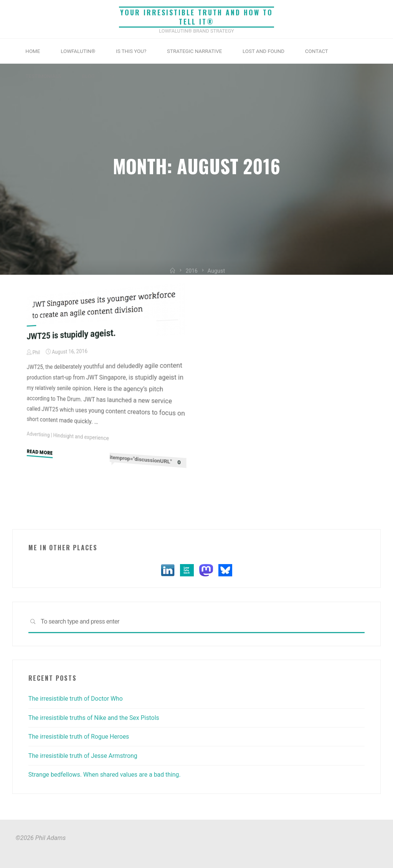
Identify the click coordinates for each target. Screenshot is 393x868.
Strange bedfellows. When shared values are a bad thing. (106, 775)
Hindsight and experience (82, 437)
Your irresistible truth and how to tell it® (196, 17)
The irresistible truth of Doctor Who (77, 699)
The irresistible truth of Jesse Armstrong (84, 756)
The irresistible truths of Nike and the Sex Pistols (95, 718)
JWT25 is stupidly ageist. (72, 334)
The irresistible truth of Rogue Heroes (80, 737)
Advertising (39, 435)
